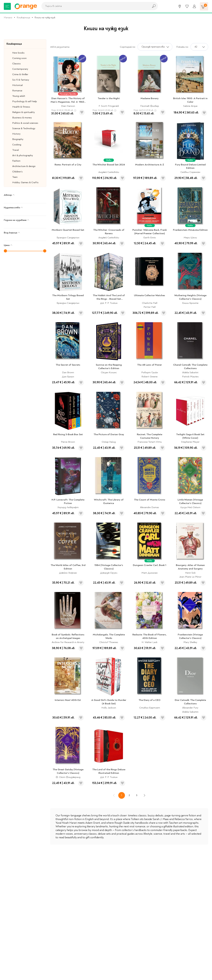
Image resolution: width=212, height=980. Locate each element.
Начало (8, 17)
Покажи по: (182, 47)
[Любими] (187, 6)
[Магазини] (180, 6)
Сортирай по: (128, 47)
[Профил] (194, 6)
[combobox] (95, 6)
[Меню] (7, 6)
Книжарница (23, 17)
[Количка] (204, 6)
